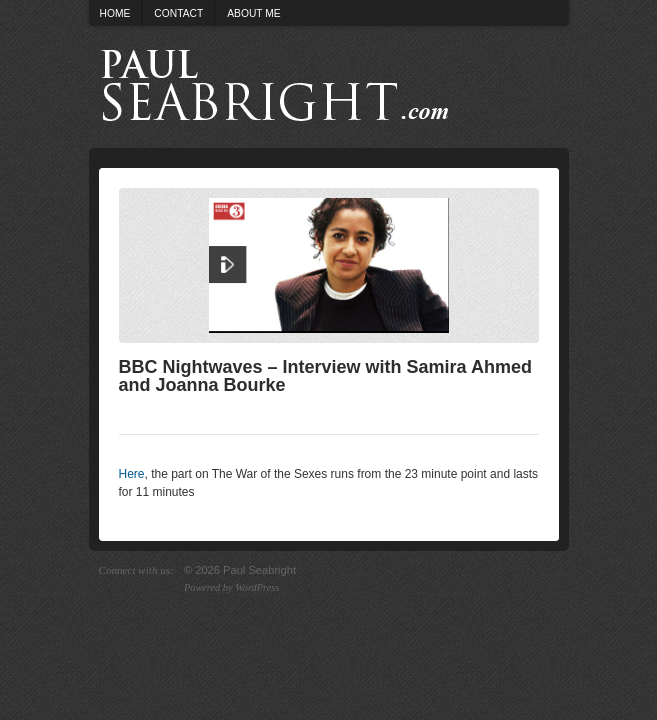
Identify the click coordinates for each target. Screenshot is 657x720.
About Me (253, 13)
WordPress (257, 587)
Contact (178, 13)
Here (132, 474)
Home (115, 13)
